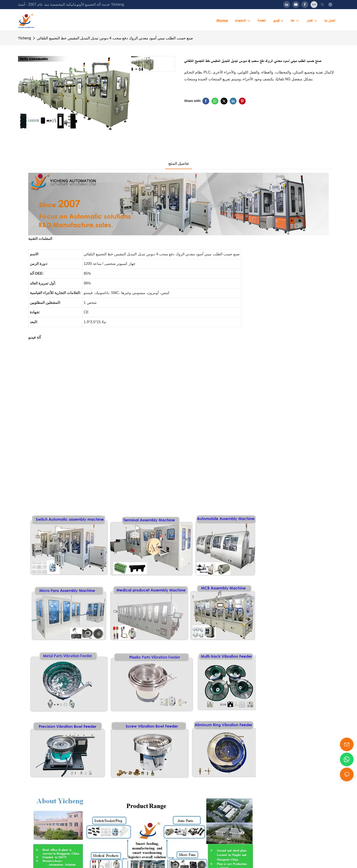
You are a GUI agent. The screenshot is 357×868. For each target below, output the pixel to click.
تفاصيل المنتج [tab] (178, 164)
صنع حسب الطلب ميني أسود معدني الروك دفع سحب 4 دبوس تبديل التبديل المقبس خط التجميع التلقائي (115, 38)
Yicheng (24, 38)
